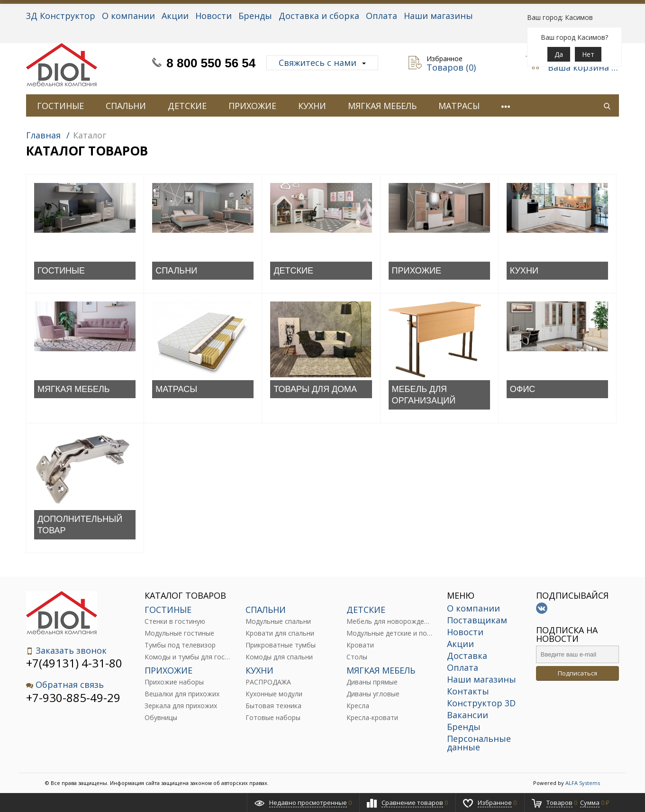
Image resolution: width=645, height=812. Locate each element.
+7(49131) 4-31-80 (74, 663)
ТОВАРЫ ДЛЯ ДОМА (315, 389)
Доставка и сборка (319, 16)
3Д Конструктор (61, 16)
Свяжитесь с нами (322, 63)
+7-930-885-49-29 (73, 698)
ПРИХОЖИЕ (252, 106)
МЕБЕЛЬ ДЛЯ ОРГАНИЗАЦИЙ (424, 395)
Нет (588, 54)
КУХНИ (312, 106)
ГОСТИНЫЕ (60, 106)
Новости (213, 16)
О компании (128, 16)
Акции (175, 16)
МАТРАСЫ (459, 106)
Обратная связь (65, 685)
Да (559, 54)
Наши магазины (438, 16)
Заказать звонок (66, 651)
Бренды (255, 16)
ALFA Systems (583, 783)
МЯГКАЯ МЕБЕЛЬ (382, 106)
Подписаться (577, 673)
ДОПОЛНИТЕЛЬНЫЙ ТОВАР (80, 525)
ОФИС (523, 389)
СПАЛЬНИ (126, 106)
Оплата (382, 16)
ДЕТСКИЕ (187, 106)
